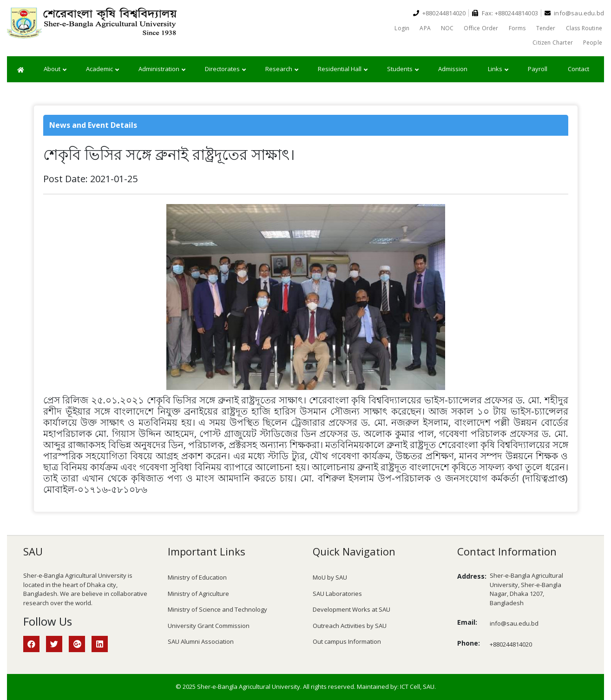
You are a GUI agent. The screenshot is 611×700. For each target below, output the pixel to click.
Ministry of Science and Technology (217, 609)
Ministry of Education (197, 577)
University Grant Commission (209, 626)
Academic (102, 69)
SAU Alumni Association (201, 641)
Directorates (225, 69)
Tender (546, 28)
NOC (447, 28)
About (55, 69)
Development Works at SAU (351, 609)
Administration (162, 69)
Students (403, 69)
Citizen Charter (553, 43)
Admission (453, 69)
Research (282, 69)
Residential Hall (343, 69)
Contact (578, 69)
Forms (517, 28)
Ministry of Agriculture (198, 594)
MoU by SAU (330, 577)
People (593, 43)
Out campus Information (347, 641)
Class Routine (584, 28)
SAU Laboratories (337, 594)
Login (402, 28)
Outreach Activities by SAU (350, 626)
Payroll (538, 69)
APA (425, 28)
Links (498, 69)
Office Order (481, 28)
